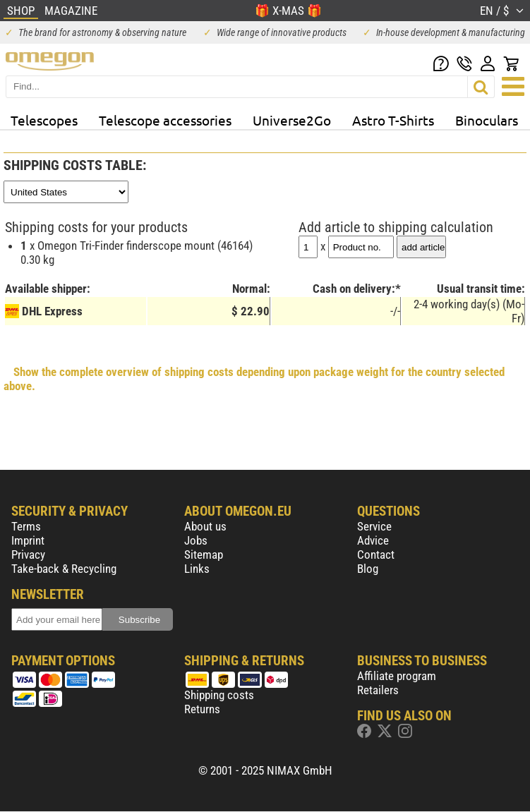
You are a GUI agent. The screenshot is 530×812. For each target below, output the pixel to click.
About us (205, 526)
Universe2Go (292, 120)
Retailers (378, 690)
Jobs (196, 540)
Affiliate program (397, 676)
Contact (376, 555)
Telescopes (44, 120)
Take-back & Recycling (64, 569)
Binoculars (487, 120)
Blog (368, 569)
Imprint (28, 540)
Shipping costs (219, 695)
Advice (373, 540)
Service (374, 526)
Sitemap (204, 555)
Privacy (28, 555)
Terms (26, 526)
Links (197, 569)
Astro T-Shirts (393, 120)
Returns (202, 709)
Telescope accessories (165, 120)
